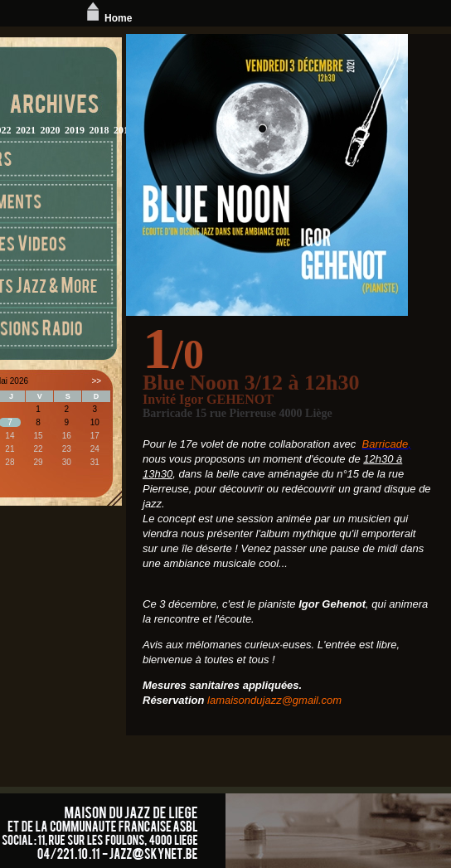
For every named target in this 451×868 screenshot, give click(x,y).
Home (107, 18)
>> (97, 381)
